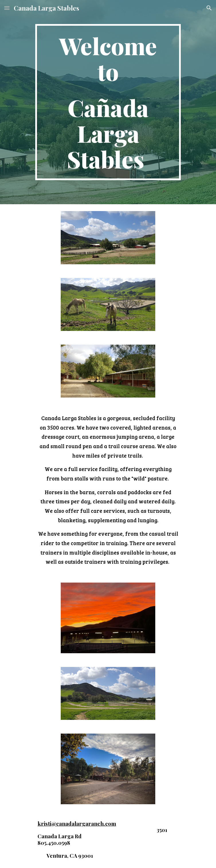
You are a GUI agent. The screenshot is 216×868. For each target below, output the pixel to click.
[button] (7, 8)
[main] (108, 102)
